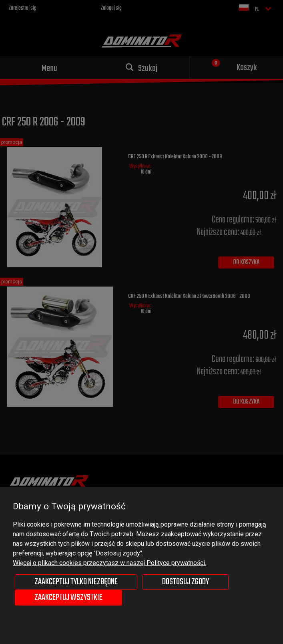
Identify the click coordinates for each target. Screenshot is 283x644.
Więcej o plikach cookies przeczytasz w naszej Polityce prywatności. (109, 563)
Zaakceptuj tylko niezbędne (76, 582)
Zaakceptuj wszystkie (68, 598)
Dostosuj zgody (186, 582)
